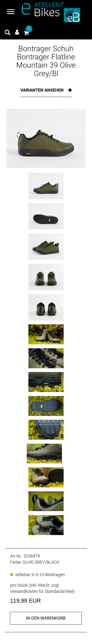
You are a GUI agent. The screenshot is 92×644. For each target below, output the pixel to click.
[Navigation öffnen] (11, 12)
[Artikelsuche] (8, 33)
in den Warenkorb (46, 618)
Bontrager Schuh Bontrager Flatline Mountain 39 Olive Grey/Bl (46, 61)
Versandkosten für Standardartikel (42, 591)
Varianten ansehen (42, 90)
